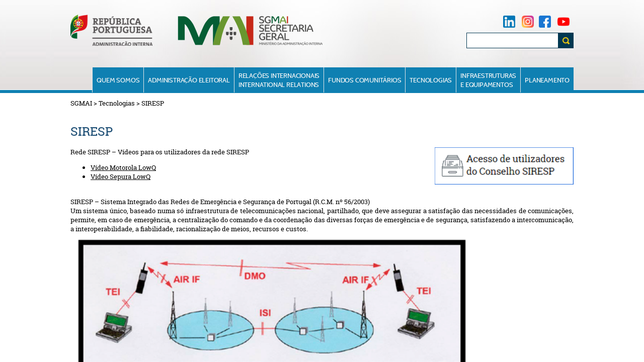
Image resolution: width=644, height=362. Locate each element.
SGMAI (81, 103)
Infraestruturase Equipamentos (488, 80)
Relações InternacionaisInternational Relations (279, 80)
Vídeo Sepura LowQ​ (120, 176)
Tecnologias (431, 80)
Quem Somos (118, 80)
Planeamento (547, 80)
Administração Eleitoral (189, 80)
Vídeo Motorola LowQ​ (123, 167)
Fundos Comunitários (365, 80)
